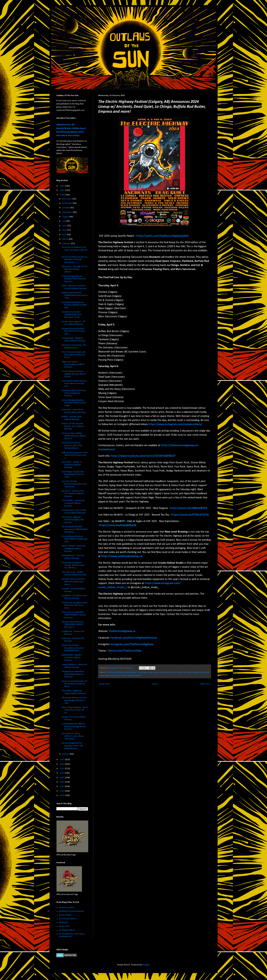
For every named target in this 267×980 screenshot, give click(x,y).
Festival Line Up (166, 672)
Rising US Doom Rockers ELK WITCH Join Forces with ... (74, 331)
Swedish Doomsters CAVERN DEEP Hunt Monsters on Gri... (72, 315)
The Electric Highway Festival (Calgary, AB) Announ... (73, 520)
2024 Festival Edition (115, 672)
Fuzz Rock (178, 672)
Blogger (146, 965)
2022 (62, 764)
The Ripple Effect (67, 930)
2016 (62, 791)
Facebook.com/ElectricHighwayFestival (134, 638)
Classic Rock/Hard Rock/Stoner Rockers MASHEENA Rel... (73, 648)
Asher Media (130, 672)
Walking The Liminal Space (72, 911)
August (66, 217)
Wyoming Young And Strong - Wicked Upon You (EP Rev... (73, 565)
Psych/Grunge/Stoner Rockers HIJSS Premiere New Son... (74, 279)
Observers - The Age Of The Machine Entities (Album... (75, 269)
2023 (62, 760)
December (67, 199)
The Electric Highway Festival (129, 676)
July (64, 221)
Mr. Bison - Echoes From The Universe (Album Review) (73, 494)
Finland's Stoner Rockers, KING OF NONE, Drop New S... (74, 582)
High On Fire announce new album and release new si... (75, 455)
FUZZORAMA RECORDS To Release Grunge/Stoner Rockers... (74, 726)
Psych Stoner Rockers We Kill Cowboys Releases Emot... (74, 355)
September (68, 212)
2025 (62, 190)
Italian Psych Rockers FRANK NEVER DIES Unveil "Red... (75, 295)
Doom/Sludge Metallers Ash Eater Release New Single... (74, 403)
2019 (62, 778)
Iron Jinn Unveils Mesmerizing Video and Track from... (74, 484)
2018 (62, 782)
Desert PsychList (67, 907)
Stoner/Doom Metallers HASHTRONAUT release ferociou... (74, 615)
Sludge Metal (198, 672)
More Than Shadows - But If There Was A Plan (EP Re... (75, 710)
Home (155, 684)
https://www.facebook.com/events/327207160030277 (143, 456)
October (66, 208)
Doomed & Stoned (68, 919)
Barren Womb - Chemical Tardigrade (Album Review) (74, 548)
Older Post (205, 684)
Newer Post (104, 684)
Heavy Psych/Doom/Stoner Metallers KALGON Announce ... (75, 260)
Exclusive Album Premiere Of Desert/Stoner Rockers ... (74, 393)
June (65, 226)
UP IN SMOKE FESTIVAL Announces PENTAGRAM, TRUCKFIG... (75, 529)
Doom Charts (65, 915)
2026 (62, 186)
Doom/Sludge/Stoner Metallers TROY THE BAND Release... (72, 746)
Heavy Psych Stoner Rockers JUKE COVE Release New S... (72, 445)
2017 (62, 786)
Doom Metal (153, 672)
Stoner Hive (64, 926)
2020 (62, 773)
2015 (62, 795)
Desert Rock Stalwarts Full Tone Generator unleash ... (74, 250)
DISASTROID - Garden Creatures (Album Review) (72, 658)
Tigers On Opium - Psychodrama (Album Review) (73, 364)
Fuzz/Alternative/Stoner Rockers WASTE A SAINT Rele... (74, 305)
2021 (62, 769)
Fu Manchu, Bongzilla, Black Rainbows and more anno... (75, 605)
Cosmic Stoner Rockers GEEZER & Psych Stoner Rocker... (74, 374)
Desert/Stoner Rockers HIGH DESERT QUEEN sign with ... (75, 539)
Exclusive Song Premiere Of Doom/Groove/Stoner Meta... (74, 684)
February (67, 244)
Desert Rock (142, 672)
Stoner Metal (111, 676)
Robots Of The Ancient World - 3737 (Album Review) (73, 426)
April (65, 235)
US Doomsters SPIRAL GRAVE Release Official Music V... (74, 436)
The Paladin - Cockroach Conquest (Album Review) (73, 503)
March (66, 239)
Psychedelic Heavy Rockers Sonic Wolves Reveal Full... (74, 384)
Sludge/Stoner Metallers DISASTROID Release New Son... (73, 674)
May (65, 230)
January (66, 754)
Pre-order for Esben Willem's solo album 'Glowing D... (73, 736)
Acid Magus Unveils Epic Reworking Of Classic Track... (73, 474)
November (68, 203)
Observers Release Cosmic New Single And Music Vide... (74, 700)
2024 (62, 195)
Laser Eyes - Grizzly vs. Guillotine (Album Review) (72, 465)
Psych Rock (187, 672)
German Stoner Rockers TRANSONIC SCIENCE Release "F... (73, 624)
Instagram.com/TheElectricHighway (132, 644)
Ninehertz (64, 922)
